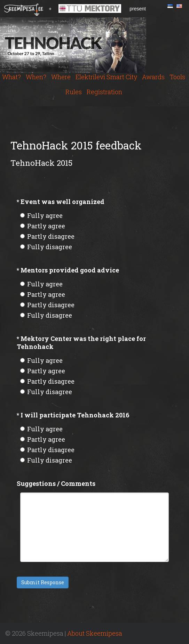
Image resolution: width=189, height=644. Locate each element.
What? (11, 77)
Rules (74, 92)
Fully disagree (46, 247)
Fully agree (41, 215)
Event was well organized (61, 202)
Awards (153, 77)
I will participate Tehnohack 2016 (73, 415)
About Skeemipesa (95, 633)
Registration (104, 92)
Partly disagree (47, 236)
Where (61, 77)
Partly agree (43, 226)
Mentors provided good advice (68, 270)
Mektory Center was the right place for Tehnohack (81, 343)
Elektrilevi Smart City (106, 77)
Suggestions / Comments (56, 483)
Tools (177, 77)
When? (36, 77)
